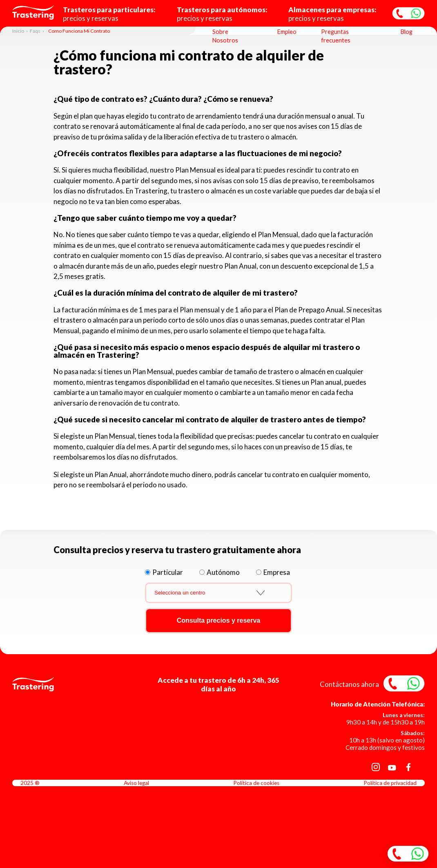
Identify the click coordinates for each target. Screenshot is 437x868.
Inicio (18, 31)
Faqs (35, 31)
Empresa (277, 572)
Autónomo (223, 572)
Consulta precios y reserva (219, 620)
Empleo (287, 32)
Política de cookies (256, 783)
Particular (168, 572)
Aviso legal (136, 783)
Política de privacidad (390, 783)
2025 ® (30, 783)
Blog (407, 32)
